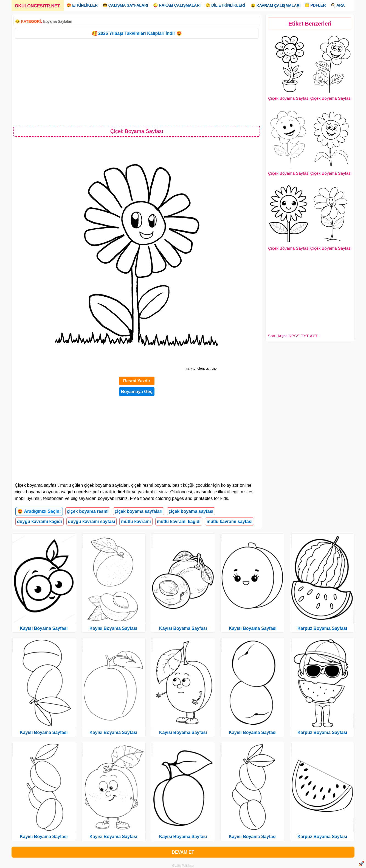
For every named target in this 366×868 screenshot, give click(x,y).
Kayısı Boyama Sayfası (44, 628)
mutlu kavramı (136, 521)
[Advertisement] (137, 82)
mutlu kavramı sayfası (230, 521)
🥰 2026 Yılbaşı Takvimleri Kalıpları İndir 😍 (137, 33)
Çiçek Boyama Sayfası (289, 98)
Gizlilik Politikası (183, 866)
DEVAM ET (183, 852)
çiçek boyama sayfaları (139, 511)
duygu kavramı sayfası (92, 521)
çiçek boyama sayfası (191, 511)
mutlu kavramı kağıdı (179, 521)
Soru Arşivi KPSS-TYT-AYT (293, 336)
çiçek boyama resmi (88, 511)
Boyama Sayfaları (58, 21)
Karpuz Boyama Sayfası (322, 628)
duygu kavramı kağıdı (40, 521)
